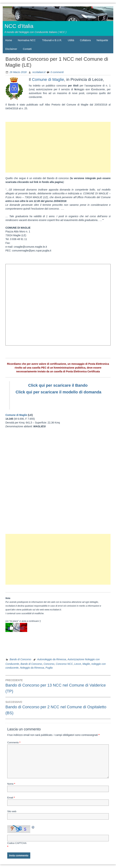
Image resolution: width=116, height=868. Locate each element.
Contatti (27, 49)
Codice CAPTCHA (17, 843)
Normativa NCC (27, 40)
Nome (11, 784)
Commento (14, 742)
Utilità (71, 40)
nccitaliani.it (39, 72)
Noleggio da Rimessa (32, 668)
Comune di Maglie (48, 79)
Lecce (78, 664)
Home (9, 40)
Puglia (49, 668)
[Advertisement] (58, 147)
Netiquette (102, 40)
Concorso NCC (64, 664)
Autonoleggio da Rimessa (52, 659)
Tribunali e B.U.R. (52, 40)
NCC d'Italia (19, 26)
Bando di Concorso (20, 659)
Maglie (86, 664)
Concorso (49, 664)
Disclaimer (11, 49)
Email (11, 798)
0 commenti (57, 72)
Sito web (12, 811)
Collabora (85, 40)
